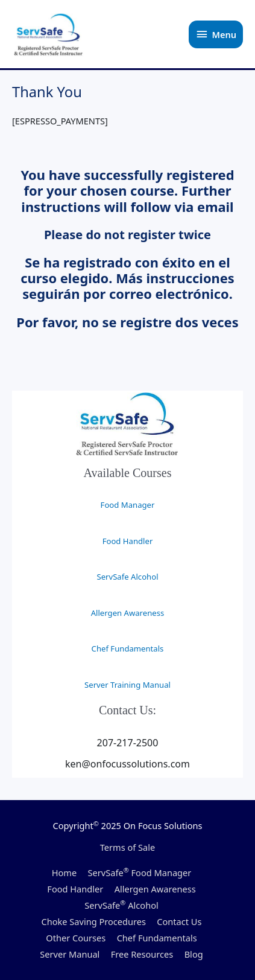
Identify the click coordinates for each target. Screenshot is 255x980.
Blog (194, 954)
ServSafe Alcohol (127, 577)
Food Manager (128, 505)
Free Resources (142, 954)
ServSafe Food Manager (140, 873)
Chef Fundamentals (128, 649)
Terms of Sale (128, 847)
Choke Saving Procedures (94, 921)
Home (64, 873)
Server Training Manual (127, 685)
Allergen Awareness (128, 613)
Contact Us (179, 921)
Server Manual (70, 954)
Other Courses (76, 938)
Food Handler (128, 541)
